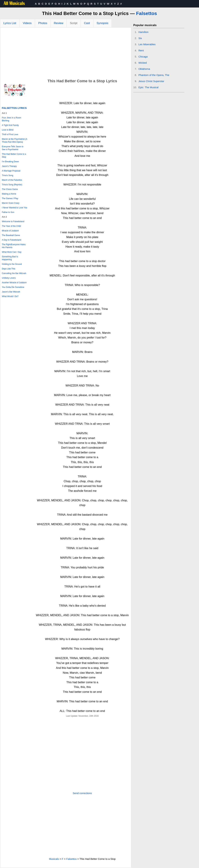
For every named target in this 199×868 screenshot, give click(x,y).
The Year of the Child (11, 226)
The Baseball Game (11, 235)
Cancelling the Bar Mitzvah (14, 273)
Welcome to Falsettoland (13, 221)
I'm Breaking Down (10, 162)
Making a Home (9, 194)
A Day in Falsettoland (11, 240)
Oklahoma (144, 69)
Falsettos (147, 13)
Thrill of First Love (10, 134)
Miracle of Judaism (10, 231)
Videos (27, 23)
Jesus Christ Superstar (151, 81)
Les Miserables (147, 44)
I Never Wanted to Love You (15, 208)
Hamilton (143, 32)
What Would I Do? (10, 296)
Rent (141, 50)
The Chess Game (10, 189)
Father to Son (8, 212)
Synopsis (102, 23)
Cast (87, 23)
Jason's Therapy (9, 166)
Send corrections (82, 793)
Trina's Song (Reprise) (12, 185)
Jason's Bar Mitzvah (11, 292)
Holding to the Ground (12, 264)
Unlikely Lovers (9, 278)
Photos (43, 23)
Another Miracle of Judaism (14, 283)
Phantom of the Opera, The (154, 75)
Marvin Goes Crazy (11, 203)
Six (140, 38)
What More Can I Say (12, 252)
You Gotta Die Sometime (13, 287)
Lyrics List (10, 23)
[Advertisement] (66, 53)
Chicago (143, 57)
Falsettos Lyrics (14, 108)
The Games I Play (10, 198)
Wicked (143, 63)
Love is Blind (8, 130)
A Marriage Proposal (11, 171)
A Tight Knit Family (10, 125)
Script (74, 23)
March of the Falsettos (12, 180)
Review (59, 23)
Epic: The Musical (148, 87)
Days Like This (9, 269)
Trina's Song (8, 175)
